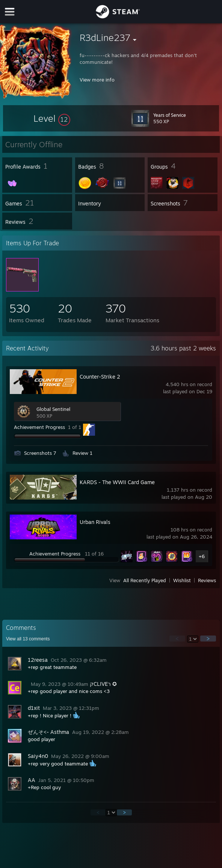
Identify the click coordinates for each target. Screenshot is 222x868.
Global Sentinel (53, 409)
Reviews (207, 580)
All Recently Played (145, 580)
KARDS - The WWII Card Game (117, 482)
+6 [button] (202, 556)
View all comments (28, 639)
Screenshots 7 (40, 453)
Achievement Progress (39, 427)
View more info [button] (97, 80)
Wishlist (182, 580)
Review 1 (82, 453)
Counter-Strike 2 (100, 377)
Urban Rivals (95, 522)
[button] (52, 118)
